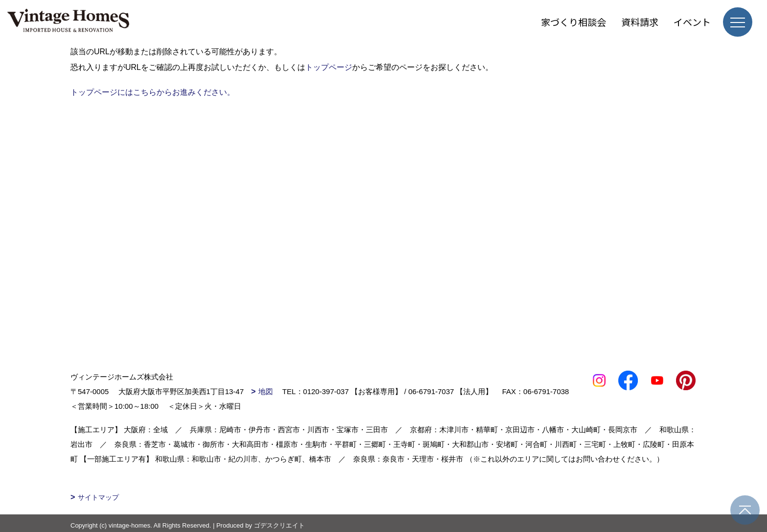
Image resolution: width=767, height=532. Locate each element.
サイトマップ (98, 497)
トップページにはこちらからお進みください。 (153, 92)
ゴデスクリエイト (279, 525)
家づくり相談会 (574, 22)
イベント (692, 22)
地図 (266, 391)
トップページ (329, 67)
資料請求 (640, 22)
